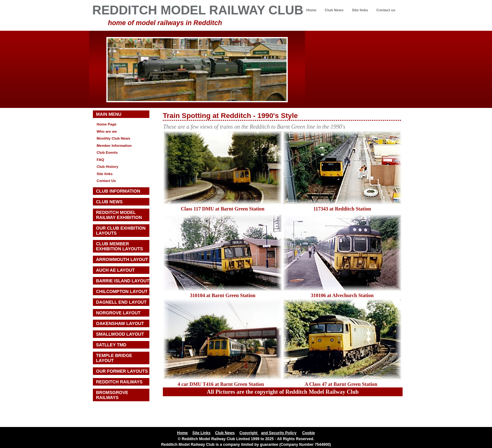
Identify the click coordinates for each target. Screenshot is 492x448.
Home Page (107, 124)
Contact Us (106, 181)
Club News (334, 10)
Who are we (107, 131)
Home (311, 10)
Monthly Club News (113, 138)
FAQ (100, 160)
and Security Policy (279, 433)
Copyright (249, 433)
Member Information (114, 145)
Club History (107, 166)
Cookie (309, 433)
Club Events (107, 152)
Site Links (201, 433)
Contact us (386, 10)
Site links (360, 10)
